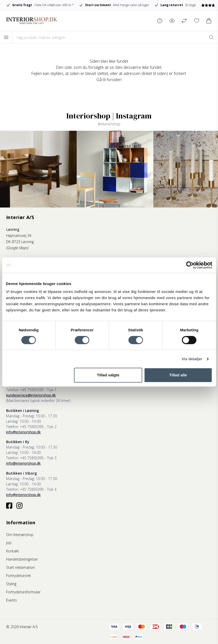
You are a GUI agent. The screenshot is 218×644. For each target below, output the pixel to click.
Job (9, 543)
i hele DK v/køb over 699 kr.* (40, 5)
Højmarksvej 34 (19, 236)
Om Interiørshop (20, 535)
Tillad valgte (108, 375)
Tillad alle (178, 375)
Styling (11, 584)
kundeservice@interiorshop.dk (31, 395)
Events (12, 600)
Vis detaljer (192, 359)
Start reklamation (20, 567)
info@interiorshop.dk (23, 432)
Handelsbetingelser (22, 559)
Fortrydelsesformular (23, 592)
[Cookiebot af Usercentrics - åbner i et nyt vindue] (190, 265)
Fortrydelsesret (19, 576)
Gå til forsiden (109, 80)
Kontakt (13, 551)
